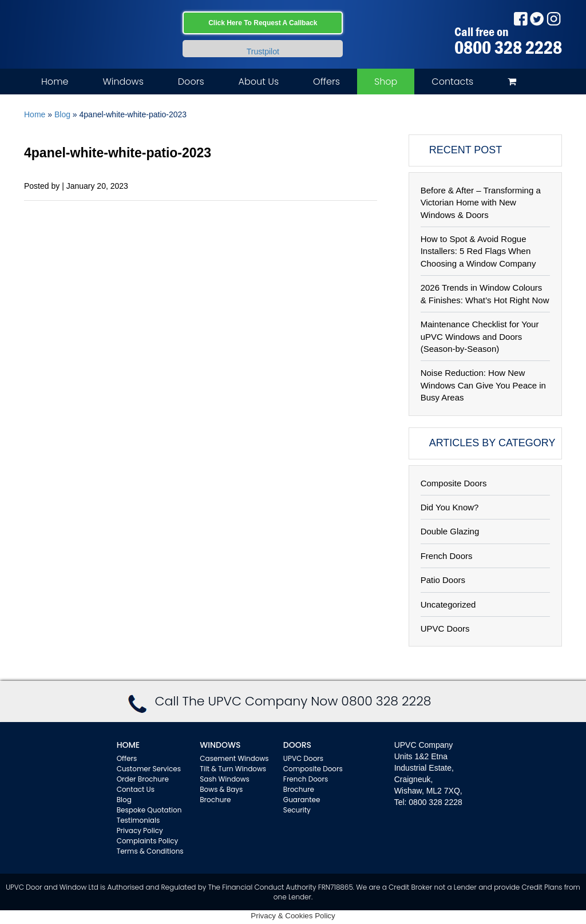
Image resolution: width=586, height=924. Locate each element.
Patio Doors (443, 580)
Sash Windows (225, 779)
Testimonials (138, 820)
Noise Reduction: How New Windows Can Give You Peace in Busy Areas (483, 385)
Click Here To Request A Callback (263, 23)
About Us (259, 82)
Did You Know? (450, 507)
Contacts (452, 82)
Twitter (537, 19)
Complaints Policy (148, 841)
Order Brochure (143, 779)
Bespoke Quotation (149, 810)
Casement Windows (234, 758)
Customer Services (149, 769)
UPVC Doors (445, 628)
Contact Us (136, 789)
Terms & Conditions (150, 851)
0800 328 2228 (508, 47)
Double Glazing (450, 531)
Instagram (554, 19)
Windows (123, 82)
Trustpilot (263, 51)
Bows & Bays (221, 789)
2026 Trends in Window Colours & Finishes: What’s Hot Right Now (485, 294)
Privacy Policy (140, 830)
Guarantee (302, 800)
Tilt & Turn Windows (233, 769)
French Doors (447, 556)
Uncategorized (448, 604)
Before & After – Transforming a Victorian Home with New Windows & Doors (481, 203)
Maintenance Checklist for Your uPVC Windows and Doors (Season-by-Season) (480, 336)
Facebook (520, 19)
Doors (191, 82)
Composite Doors (454, 483)
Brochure (215, 800)
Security (297, 810)
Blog (62, 114)
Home (55, 82)
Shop (386, 82)
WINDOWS (220, 745)
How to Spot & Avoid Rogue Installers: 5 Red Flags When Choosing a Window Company (478, 251)
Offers (326, 82)
